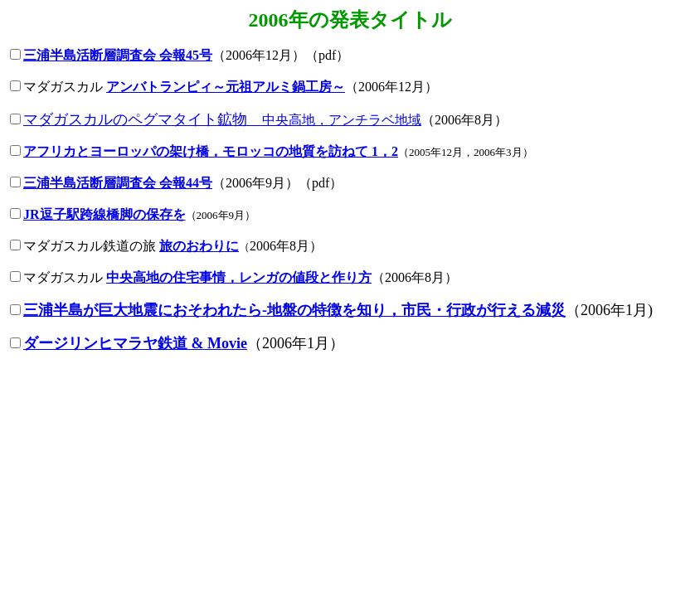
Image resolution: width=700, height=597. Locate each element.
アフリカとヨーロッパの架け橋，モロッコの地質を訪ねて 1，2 (211, 151)
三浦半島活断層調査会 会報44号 (118, 183)
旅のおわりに (199, 246)
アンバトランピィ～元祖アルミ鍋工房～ (226, 87)
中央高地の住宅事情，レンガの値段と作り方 (239, 277)
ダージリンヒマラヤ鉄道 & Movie (135, 343)
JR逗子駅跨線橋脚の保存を (105, 214)
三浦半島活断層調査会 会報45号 (118, 55)
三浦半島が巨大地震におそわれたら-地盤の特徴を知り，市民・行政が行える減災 (294, 310)
